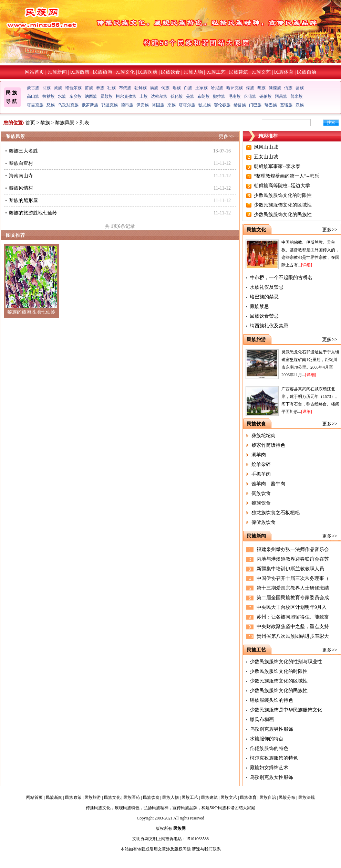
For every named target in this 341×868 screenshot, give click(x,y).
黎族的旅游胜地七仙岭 (33, 213)
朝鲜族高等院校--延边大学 (282, 186)
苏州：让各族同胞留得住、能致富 (293, 617)
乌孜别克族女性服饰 (271, 777)
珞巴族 (271, 105)
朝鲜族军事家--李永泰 (277, 166)
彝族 (100, 88)
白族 (188, 88)
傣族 (250, 88)
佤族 (288, 88)
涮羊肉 (259, 455)
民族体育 (284, 72)
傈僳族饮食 (263, 522)
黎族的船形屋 (23, 200)
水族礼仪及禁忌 (267, 287)
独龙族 (205, 105)
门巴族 (255, 105)
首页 (30, 123)
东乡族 (75, 96)
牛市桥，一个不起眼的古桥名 (281, 278)
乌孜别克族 (68, 105)
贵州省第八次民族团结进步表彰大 (293, 636)
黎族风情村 (21, 188)
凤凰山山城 (266, 147)
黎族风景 (65, 123)
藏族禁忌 (259, 306)
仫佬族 (177, 96)
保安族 (143, 105)
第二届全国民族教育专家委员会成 (293, 598)
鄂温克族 (110, 105)
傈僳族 (275, 88)
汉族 (300, 105)
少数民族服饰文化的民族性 (283, 215)
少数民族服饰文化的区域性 (283, 205)
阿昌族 (281, 96)
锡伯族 (266, 96)
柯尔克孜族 (126, 96)
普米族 (297, 96)
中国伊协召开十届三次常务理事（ (293, 578)
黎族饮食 (261, 503)
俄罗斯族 (90, 105)
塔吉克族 (35, 105)
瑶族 (177, 88)
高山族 (33, 96)
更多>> (226, 136)
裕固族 (158, 105)
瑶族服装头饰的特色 (271, 700)
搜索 (331, 123)
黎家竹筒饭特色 (268, 445)
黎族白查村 (21, 163)
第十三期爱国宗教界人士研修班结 (293, 588)
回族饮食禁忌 (264, 316)
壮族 (112, 88)
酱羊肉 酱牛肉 (268, 484)
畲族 (300, 88)
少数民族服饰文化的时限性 (283, 195)
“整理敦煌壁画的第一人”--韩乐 (287, 176)
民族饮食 (170, 72)
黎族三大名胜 (23, 151)
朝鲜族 (141, 88)
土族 (144, 96)
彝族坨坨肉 (263, 436)
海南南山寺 (21, 176)
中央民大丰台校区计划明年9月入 (292, 607)
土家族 (201, 88)
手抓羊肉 (261, 474)
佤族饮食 (261, 493)
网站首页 (34, 72)
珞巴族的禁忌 (264, 297)
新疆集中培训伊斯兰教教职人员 (290, 569)
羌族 (190, 96)
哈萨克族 (235, 88)
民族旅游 (103, 72)
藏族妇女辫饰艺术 (269, 768)
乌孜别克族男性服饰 (271, 729)
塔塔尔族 (187, 105)
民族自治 (307, 72)
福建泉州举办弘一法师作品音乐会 (293, 549)
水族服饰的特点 (267, 739)
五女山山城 (266, 157)
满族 (154, 88)
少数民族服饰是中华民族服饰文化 (286, 710)
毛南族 (235, 96)
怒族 (51, 105)
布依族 (125, 88)
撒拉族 (219, 96)
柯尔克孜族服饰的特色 (274, 758)
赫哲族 (240, 105)
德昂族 (127, 105)
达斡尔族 (159, 96)
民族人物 (193, 72)
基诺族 (286, 105)
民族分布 (287, 797)
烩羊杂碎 (261, 464)
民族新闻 (57, 72)
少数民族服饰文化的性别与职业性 (286, 662)
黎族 (261, 88)
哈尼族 (217, 88)
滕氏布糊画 (262, 719)
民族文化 (125, 72)
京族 (172, 105)
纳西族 (91, 96)
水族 (62, 96)
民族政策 (80, 72)
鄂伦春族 (222, 105)
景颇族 (106, 96)
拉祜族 (49, 96)
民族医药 (148, 72)
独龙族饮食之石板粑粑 (276, 513)
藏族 (58, 88)
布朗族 (204, 96)
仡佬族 (250, 96)
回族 (46, 88)
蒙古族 (33, 88)
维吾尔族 (73, 88)
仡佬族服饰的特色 (269, 748)
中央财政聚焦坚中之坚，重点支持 (293, 627)
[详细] (307, 265)
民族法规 (307, 797)
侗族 (165, 88)
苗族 (89, 88)
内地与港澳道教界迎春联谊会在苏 (293, 559)
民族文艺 (261, 72)
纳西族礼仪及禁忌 (269, 326)
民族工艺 (216, 72)
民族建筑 (238, 72)
